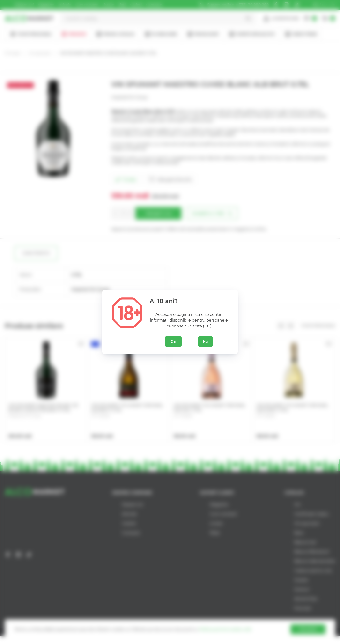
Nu (205, 341)
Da (173, 341)
